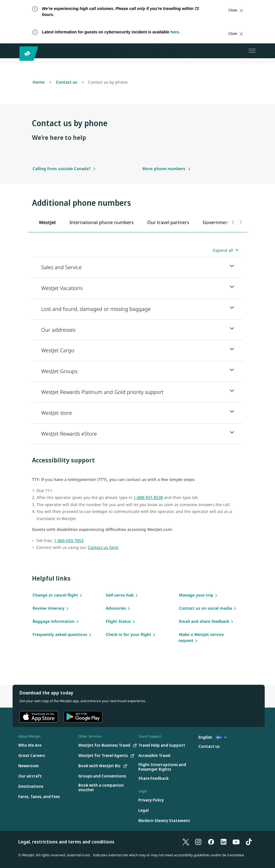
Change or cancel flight (55, 595)
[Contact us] (209, 747)
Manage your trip (196, 595)
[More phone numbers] (167, 169)
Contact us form (103, 547)
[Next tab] (240, 222)
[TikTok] (249, 842)
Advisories (116, 608)
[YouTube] (236, 842)
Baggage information (54, 621)
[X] (186, 842)
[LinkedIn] (224, 842)
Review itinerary (49, 608)
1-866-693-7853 (69, 540)
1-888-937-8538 (148, 497)
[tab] (47, 222)
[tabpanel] (137, 345)
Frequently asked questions (60, 634)
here (175, 32)
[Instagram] (198, 842)
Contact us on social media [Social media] (206, 608)
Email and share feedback (204, 621)
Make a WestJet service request (201, 637)
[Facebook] (211, 842)
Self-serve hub (120, 595)
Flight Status (118, 621)
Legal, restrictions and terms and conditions (66, 842)
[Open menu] (252, 51)
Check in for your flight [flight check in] (128, 634)
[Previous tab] (233, 222)
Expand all (223, 250)
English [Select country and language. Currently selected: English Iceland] (213, 737)
